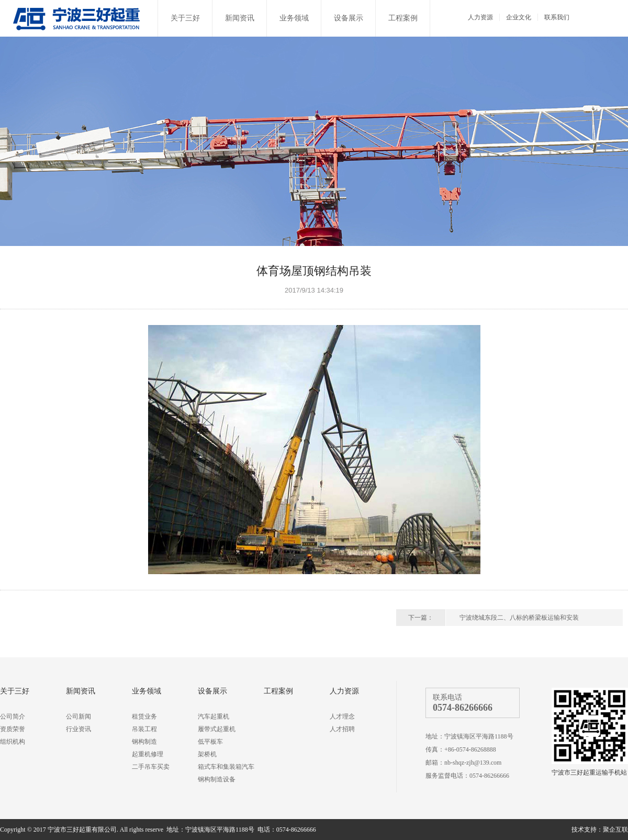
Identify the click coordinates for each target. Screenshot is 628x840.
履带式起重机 (217, 729)
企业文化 (519, 17)
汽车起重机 (214, 716)
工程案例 (403, 18)
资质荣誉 (13, 729)
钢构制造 (144, 742)
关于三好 (185, 18)
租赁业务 (144, 716)
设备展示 (349, 18)
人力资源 (480, 17)
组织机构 (13, 742)
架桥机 (207, 754)
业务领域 (294, 18)
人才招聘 (342, 729)
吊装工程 (144, 729)
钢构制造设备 (217, 779)
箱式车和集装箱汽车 (226, 767)
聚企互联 (615, 830)
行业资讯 (78, 729)
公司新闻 (78, 716)
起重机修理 (148, 754)
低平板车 (210, 742)
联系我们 (557, 17)
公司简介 (13, 716)
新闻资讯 (240, 18)
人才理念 (342, 716)
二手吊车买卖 (151, 767)
